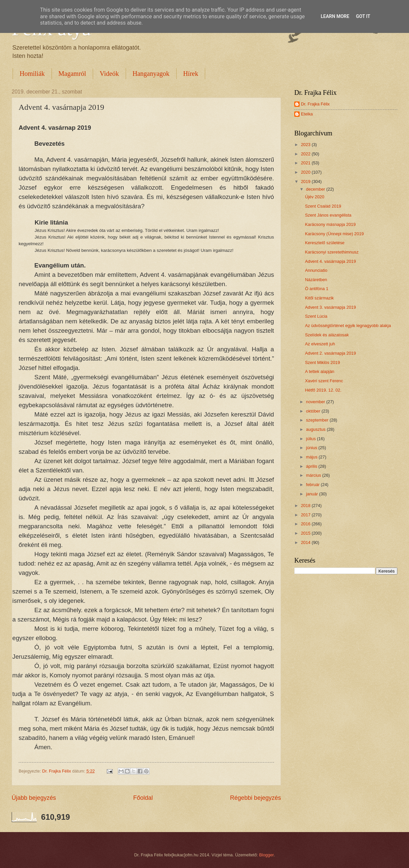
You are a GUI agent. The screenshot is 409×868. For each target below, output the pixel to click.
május (312, 457)
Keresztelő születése (325, 243)
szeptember (318, 420)
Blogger (266, 855)
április (312, 466)
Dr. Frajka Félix (315, 104)
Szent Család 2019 (323, 206)
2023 (306, 145)
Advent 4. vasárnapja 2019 (330, 261)
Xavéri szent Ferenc (324, 381)
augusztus (316, 429)
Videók (109, 74)
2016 (306, 524)
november (316, 402)
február (313, 485)
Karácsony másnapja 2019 (330, 224)
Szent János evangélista (328, 215)
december (316, 189)
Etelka (307, 114)
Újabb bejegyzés (34, 798)
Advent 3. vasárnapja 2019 (330, 307)
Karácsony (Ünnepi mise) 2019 (334, 234)
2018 (306, 506)
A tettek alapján (320, 371)
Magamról (72, 74)
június (312, 448)
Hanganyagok (151, 74)
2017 (306, 515)
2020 (306, 172)
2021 (306, 163)
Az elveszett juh (320, 344)
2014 (306, 542)
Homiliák (32, 74)
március (314, 475)
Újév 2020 (315, 197)
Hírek (191, 74)
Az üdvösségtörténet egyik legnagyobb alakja (348, 326)
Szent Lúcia (316, 316)
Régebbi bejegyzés (256, 798)
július (311, 439)
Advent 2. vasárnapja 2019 (330, 353)
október (314, 411)
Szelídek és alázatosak (327, 335)
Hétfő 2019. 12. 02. (323, 390)
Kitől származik (319, 298)
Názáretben (316, 280)
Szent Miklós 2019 (322, 362)
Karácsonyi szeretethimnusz (332, 252)
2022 (306, 154)
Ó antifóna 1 (317, 289)
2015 (306, 533)
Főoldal (143, 798)
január (312, 494)
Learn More (335, 16)
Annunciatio (316, 270)
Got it (363, 16)
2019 (306, 181)
